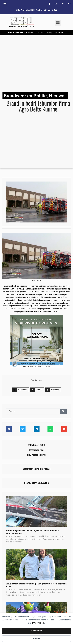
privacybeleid (38, 623)
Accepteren (37, 631)
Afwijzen (37, 639)
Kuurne (45, 483)
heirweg (36, 483)
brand (27, 483)
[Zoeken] (63, 411)
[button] (5, 4)
